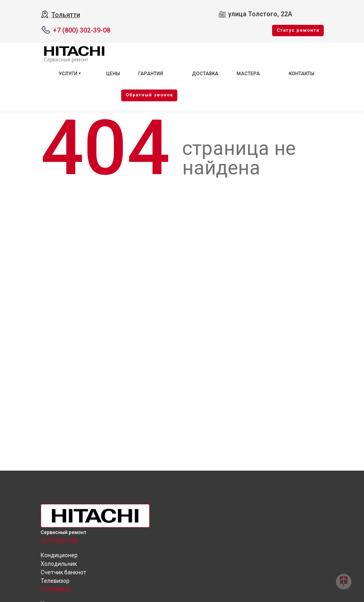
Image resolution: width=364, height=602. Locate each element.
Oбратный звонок (149, 95)
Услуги (68, 74)
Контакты (302, 74)
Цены (113, 74)
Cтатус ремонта (298, 30)
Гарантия (151, 74)
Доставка (205, 74)
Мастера (248, 74)
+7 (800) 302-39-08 (82, 30)
